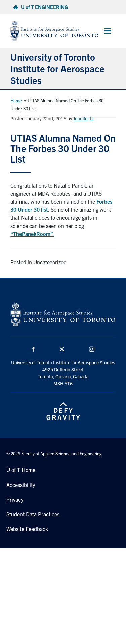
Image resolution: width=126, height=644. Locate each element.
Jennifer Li (83, 118)
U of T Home (21, 470)
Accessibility (21, 485)
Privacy (15, 499)
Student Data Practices (33, 514)
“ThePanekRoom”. (32, 234)
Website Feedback (27, 529)
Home (16, 100)
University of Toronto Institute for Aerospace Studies (57, 68)
